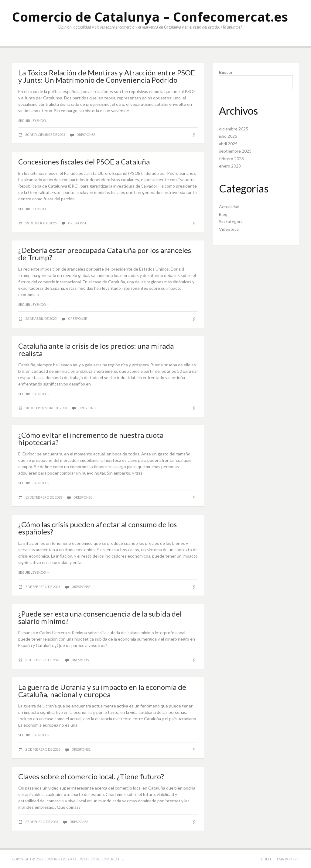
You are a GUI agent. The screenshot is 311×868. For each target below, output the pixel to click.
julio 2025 (228, 136)
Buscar (226, 72)
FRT (296, 859)
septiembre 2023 (235, 151)
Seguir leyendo (34, 121)
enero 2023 (230, 166)
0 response (86, 135)
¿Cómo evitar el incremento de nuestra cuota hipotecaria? (91, 439)
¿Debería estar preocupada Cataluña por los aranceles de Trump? (105, 254)
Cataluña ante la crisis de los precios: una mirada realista (96, 349)
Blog (223, 214)
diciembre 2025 (234, 129)
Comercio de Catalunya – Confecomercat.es (150, 17)
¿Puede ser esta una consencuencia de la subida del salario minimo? (100, 617)
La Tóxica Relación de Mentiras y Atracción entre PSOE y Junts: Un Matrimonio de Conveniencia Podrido (107, 76)
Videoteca (229, 229)
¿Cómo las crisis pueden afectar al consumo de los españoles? (97, 528)
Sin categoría (231, 221)
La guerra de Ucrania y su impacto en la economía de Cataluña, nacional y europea (102, 691)
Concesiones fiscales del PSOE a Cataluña (84, 162)
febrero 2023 (231, 159)
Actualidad (229, 207)
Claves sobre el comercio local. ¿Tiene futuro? (91, 776)
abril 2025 (228, 144)
